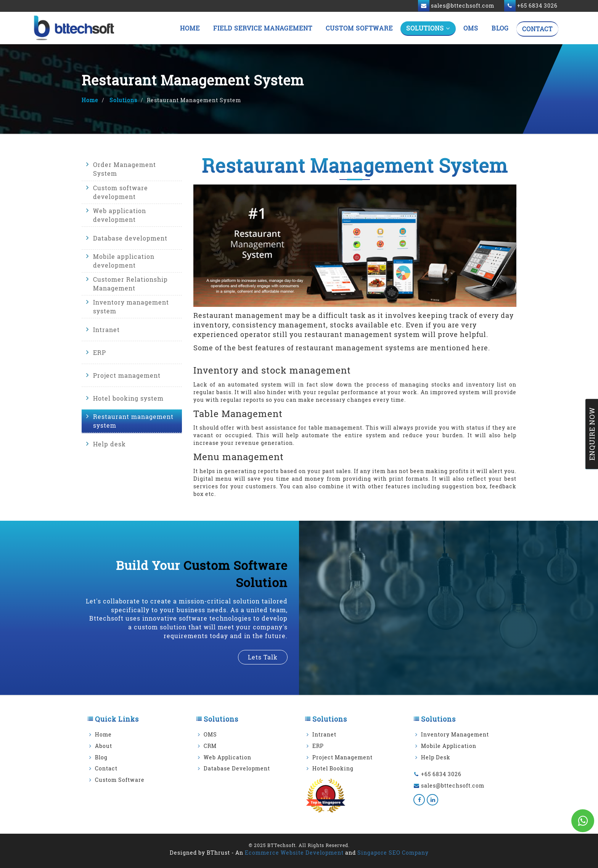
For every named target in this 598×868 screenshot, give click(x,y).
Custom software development (121, 192)
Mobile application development (124, 261)
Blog (500, 28)
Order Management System (125, 169)
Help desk (109, 444)
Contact (537, 29)
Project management (127, 375)
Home (190, 28)
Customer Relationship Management (130, 284)
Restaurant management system (133, 421)
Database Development (237, 768)
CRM (210, 746)
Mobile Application (449, 746)
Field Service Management (263, 28)
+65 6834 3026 (441, 774)
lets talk (263, 657)
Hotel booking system (128, 398)
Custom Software (359, 28)
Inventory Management (455, 734)
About (104, 746)
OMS (471, 28)
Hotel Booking (333, 768)
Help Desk (436, 757)
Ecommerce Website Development (294, 853)
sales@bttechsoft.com (453, 785)
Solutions (428, 28)
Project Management (342, 757)
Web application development (120, 215)
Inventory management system (131, 306)
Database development (130, 238)
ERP (100, 352)
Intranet (106, 329)
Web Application (227, 757)
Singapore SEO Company (393, 853)
